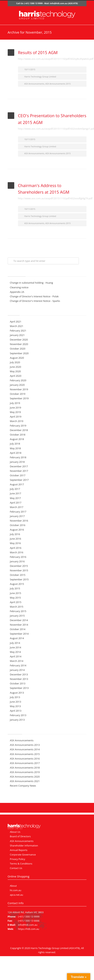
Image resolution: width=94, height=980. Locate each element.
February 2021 (18, 331)
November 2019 (19, 389)
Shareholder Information (24, 846)
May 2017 (15, 498)
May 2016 (15, 543)
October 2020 (18, 349)
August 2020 (17, 358)
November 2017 (19, 471)
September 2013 (19, 688)
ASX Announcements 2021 (25, 781)
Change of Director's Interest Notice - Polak (34, 296)
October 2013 (18, 683)
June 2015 (16, 593)
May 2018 (15, 448)
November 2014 (19, 625)
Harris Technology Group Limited (40, 77)
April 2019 (16, 417)
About (13, 886)
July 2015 (15, 588)
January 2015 (17, 616)
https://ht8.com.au (29, 929)
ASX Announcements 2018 (25, 768)
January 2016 (17, 561)
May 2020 (15, 371)
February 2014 (18, 665)
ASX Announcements (34, 84)
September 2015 (19, 579)
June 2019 (16, 408)
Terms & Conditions (21, 864)
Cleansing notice (19, 287)
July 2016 (15, 534)
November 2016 (19, 521)
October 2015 (18, 575)
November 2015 (19, 570)
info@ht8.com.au (59, 3)
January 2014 (17, 670)
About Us (15, 832)
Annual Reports (19, 850)
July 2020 (15, 362)
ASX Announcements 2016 (25, 759)
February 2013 (18, 715)
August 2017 (17, 484)
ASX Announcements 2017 (25, 763)
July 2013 (15, 697)
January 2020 (17, 385)
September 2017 (19, 480)
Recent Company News (23, 786)
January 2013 (17, 720)
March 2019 (17, 421)
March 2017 (17, 507)
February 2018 (18, 457)
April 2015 (16, 602)
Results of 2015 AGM (38, 52)
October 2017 (18, 475)
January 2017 (17, 516)
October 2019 (18, 394)
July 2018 (15, 444)
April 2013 (16, 711)
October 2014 (18, 629)
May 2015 (15, 598)
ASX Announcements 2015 (58, 84)
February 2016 (18, 557)
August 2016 (17, 530)
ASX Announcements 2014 (25, 749)
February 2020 (18, 380)
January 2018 (17, 462)
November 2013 (19, 679)
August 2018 (17, 439)
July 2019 (15, 403)
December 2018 (19, 430)
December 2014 (19, 620)
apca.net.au (17, 895)
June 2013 (16, 702)
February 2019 (18, 426)
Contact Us (16, 868)
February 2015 (18, 611)
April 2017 (16, 503)
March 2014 (17, 661)
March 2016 (17, 552)
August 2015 (17, 584)
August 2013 (17, 693)
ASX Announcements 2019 (25, 772)
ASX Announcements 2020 (25, 777)
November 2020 (19, 344)
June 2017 (16, 493)
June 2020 (16, 367)
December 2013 (19, 674)
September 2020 (19, 353)
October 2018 (18, 435)
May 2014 (15, 652)
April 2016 (16, 548)
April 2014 (16, 656)
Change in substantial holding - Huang (32, 283)
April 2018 (16, 453)
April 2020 (16, 376)
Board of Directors (20, 836)
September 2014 (19, 634)
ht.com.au (16, 890)
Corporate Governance (23, 855)
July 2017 (15, 489)
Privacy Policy (18, 859)
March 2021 (17, 326)
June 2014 (16, 647)
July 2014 (15, 643)
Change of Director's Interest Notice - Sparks (35, 301)
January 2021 (17, 335)
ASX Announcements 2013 (25, 745)
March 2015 (17, 607)
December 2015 (19, 566)
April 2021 (16, 322)
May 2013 (15, 706)
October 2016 (18, 525)
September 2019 (19, 398)
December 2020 (19, 340)
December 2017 (19, 466)
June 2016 (16, 539)
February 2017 (18, 512)
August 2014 (17, 638)
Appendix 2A (17, 292)
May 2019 (15, 412)
